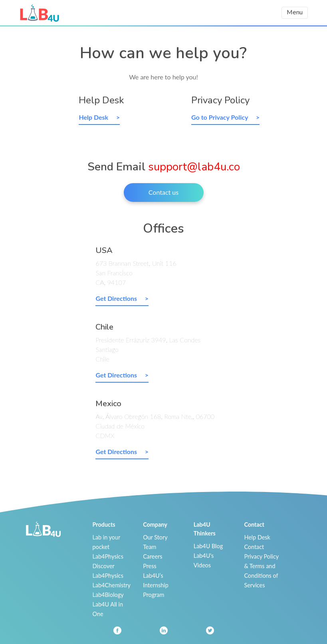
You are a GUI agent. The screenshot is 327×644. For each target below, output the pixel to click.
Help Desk (94, 117)
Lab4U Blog (208, 546)
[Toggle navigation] (295, 13)
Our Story (155, 537)
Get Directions (117, 298)
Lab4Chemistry (112, 585)
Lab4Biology (108, 595)
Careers (153, 556)
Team (150, 547)
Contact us (163, 192)
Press (150, 566)
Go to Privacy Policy (220, 117)
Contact (254, 547)
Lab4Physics (108, 556)
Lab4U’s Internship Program (156, 585)
